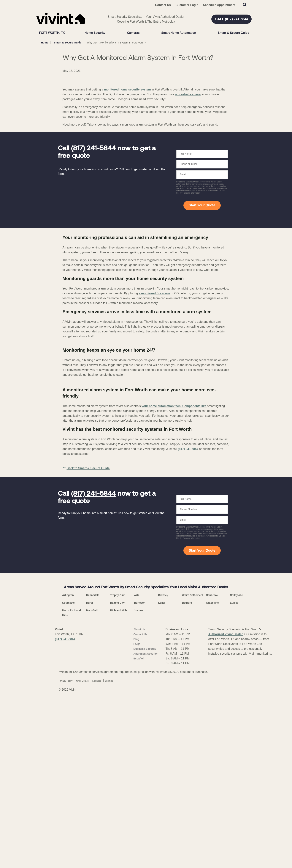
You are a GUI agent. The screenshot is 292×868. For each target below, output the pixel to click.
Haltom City (117, 770)
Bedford (187, 770)
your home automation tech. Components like (174, 573)
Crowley (163, 762)
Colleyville (236, 762)
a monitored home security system (126, 160)
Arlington (68, 762)
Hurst (90, 770)
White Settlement (193, 762)
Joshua (139, 778)
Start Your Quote (202, 276)
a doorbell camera (188, 165)
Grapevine (212, 770)
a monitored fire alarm (154, 364)
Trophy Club (118, 762)
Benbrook (212, 762)
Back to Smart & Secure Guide (86, 635)
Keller (162, 770)
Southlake (68, 770)
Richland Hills (119, 778)
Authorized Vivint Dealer (226, 801)
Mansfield (92, 778)
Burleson (140, 770)
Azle (137, 762)
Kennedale (93, 762)
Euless (234, 770)
